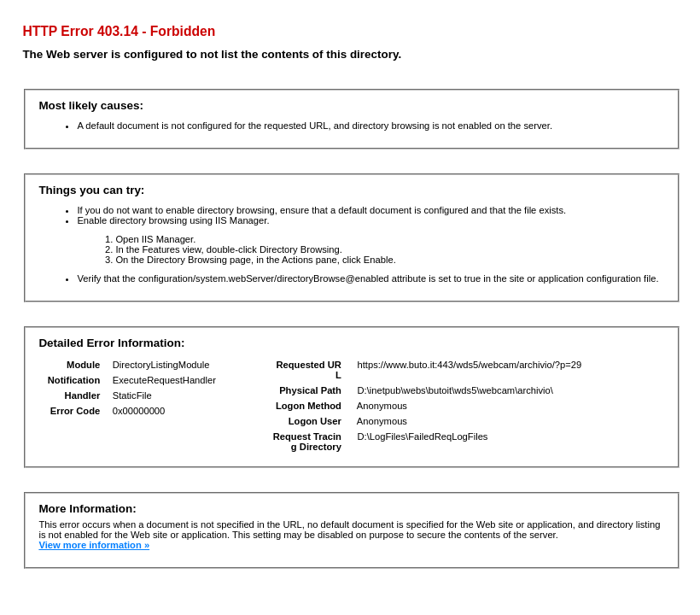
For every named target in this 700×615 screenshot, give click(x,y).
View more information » (94, 545)
